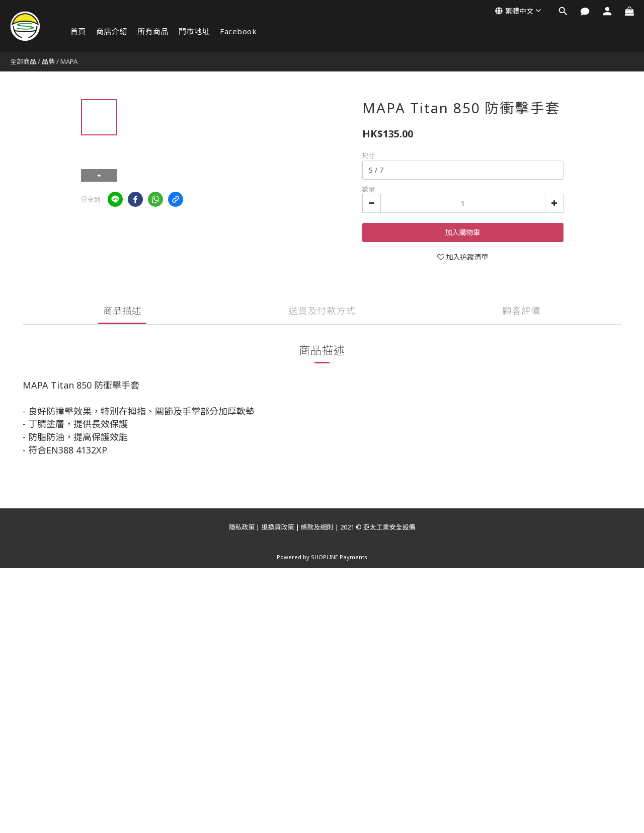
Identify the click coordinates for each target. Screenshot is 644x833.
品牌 (48, 61)
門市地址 (194, 31)
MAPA (69, 61)
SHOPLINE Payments (339, 557)
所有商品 (153, 31)
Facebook (238, 31)
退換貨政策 (277, 527)
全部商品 (23, 61)
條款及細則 (317, 527)
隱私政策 (242, 527)
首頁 (78, 31)
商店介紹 (112, 31)
